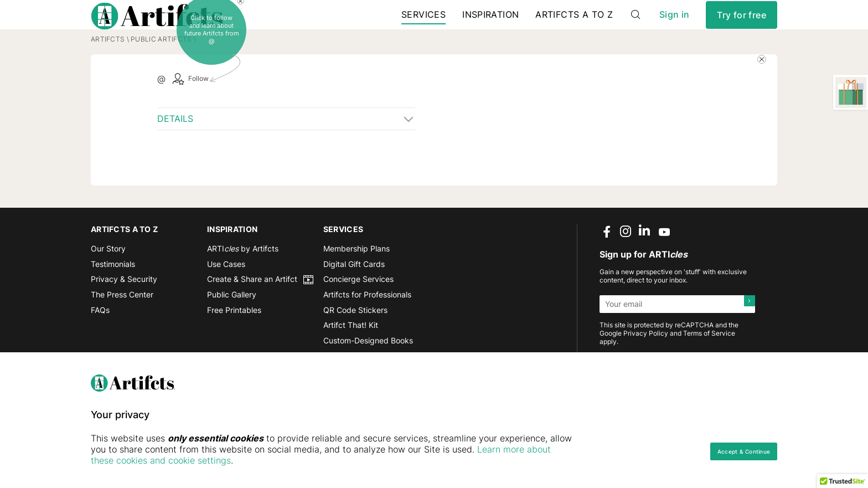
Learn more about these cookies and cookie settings (224, 460)
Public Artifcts (161, 71)
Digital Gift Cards (354, 296)
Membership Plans (356, 281)
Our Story (108, 281)
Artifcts (108, 71)
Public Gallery (232, 327)
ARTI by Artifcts (243, 281)
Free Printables (234, 341)
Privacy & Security (124, 311)
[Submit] (746, 336)
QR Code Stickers (355, 341)
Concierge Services (358, 311)
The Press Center (122, 327)
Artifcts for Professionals (367, 327)
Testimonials (113, 296)
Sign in (674, 27)
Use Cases (226, 296)
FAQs (100, 341)
